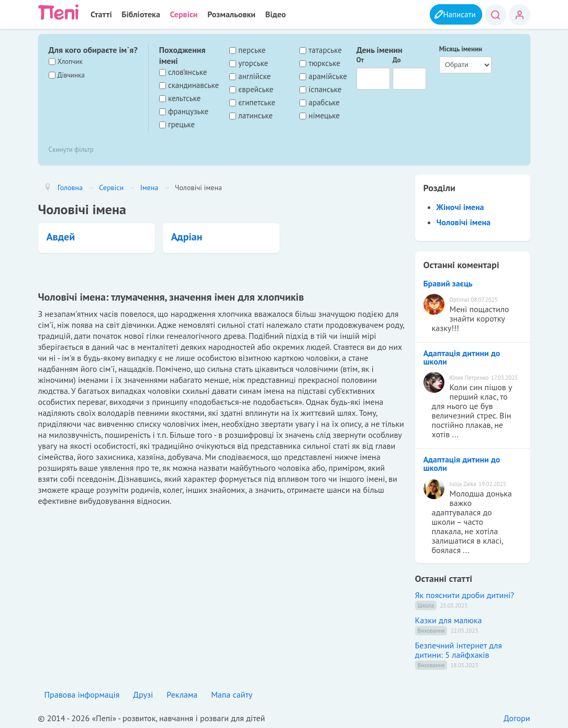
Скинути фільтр (71, 149)
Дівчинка (71, 75)
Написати (456, 14)
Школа (426, 605)
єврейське (256, 89)
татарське (325, 50)
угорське (253, 63)
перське (252, 50)
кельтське (184, 98)
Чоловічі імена (464, 222)
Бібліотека (138, 14)
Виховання (431, 630)
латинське (255, 115)
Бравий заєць (448, 283)
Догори (517, 718)
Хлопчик (70, 61)
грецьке (181, 124)
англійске (254, 76)
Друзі (143, 694)
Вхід (520, 15)
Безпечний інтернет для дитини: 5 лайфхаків (459, 649)
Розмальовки (227, 14)
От (360, 59)
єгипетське (257, 102)
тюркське (325, 63)
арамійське (328, 76)
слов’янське (187, 72)
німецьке (324, 115)
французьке (188, 111)
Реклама (182, 694)
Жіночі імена (460, 206)
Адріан (187, 236)
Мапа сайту (232, 694)
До (397, 59)
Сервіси (180, 14)
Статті (101, 14)
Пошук (495, 15)
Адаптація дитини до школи (462, 357)
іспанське (325, 89)
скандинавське (193, 85)
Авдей (61, 236)
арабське (324, 102)
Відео (270, 14)
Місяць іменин (461, 48)
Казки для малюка (449, 620)
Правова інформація (82, 694)
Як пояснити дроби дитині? (465, 594)
